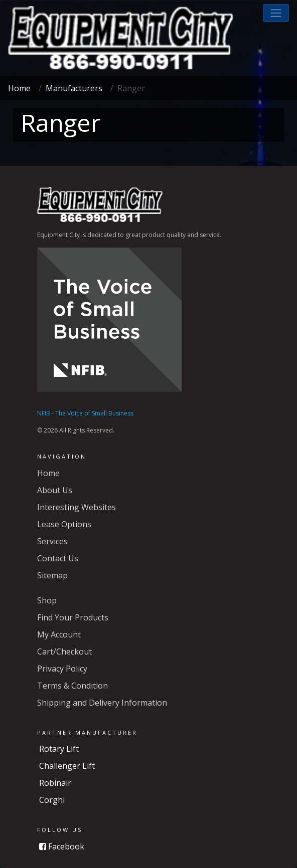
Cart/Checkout (64, 652)
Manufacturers (74, 88)
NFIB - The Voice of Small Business (85, 413)
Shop (47, 600)
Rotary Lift (59, 749)
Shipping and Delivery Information (102, 703)
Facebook (62, 846)
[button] (276, 13)
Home (19, 88)
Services (52, 541)
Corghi (52, 800)
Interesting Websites (77, 507)
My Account (59, 634)
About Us (55, 490)
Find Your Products (73, 617)
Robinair (55, 783)
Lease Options (64, 524)
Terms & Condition (72, 686)
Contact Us (58, 558)
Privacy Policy (62, 669)
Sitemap (52, 575)
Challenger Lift (67, 766)
